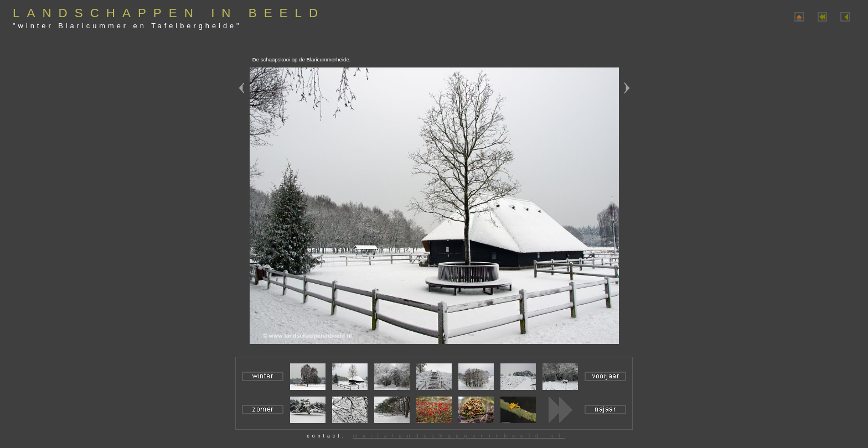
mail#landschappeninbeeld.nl (459, 436)
